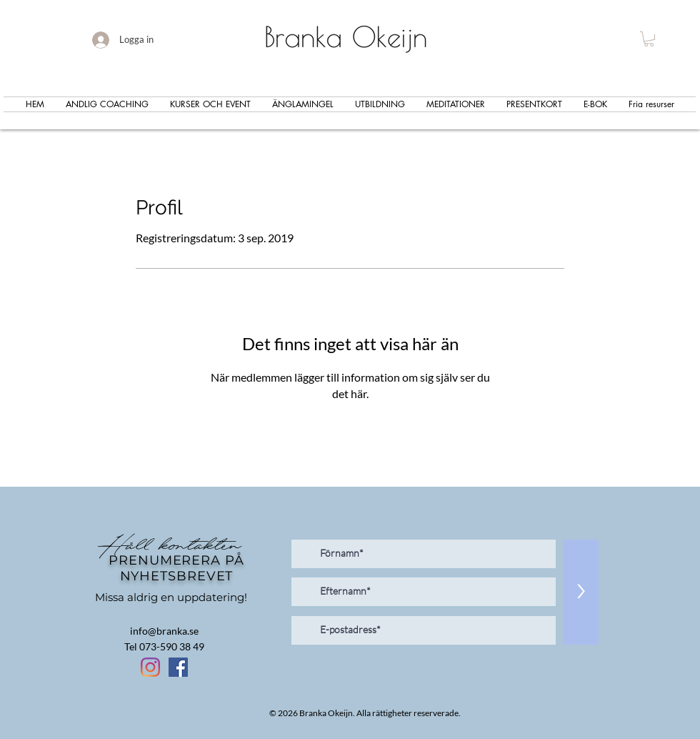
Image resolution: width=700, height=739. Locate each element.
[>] (581, 592)
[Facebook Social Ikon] (178, 667)
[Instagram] (150, 667)
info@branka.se (164, 631)
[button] (649, 39)
